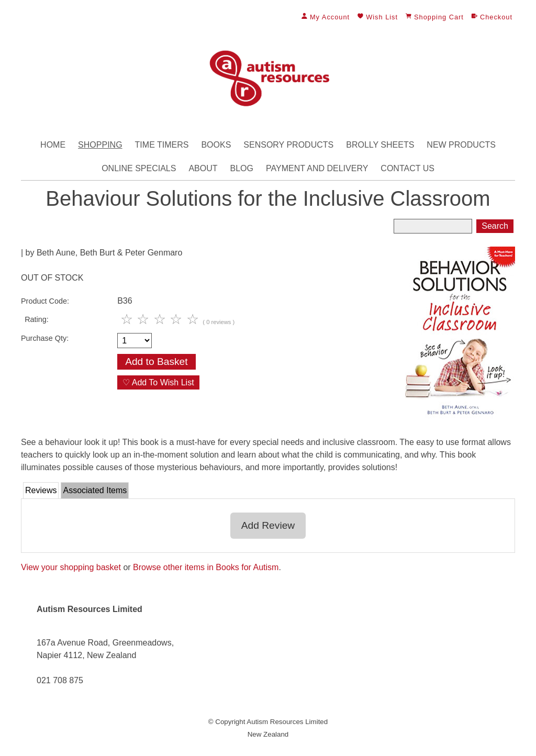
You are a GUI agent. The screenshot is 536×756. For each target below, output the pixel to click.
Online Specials (139, 168)
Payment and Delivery (317, 168)
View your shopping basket (71, 567)
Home (53, 145)
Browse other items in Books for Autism (206, 567)
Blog (242, 168)
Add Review (268, 525)
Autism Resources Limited (287, 722)
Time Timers (162, 145)
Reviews (41, 490)
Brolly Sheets (380, 145)
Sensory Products (288, 145)
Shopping (100, 145)
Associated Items (95, 490)
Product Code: (45, 301)
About (203, 168)
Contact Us (407, 168)
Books (216, 145)
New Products (461, 145)
